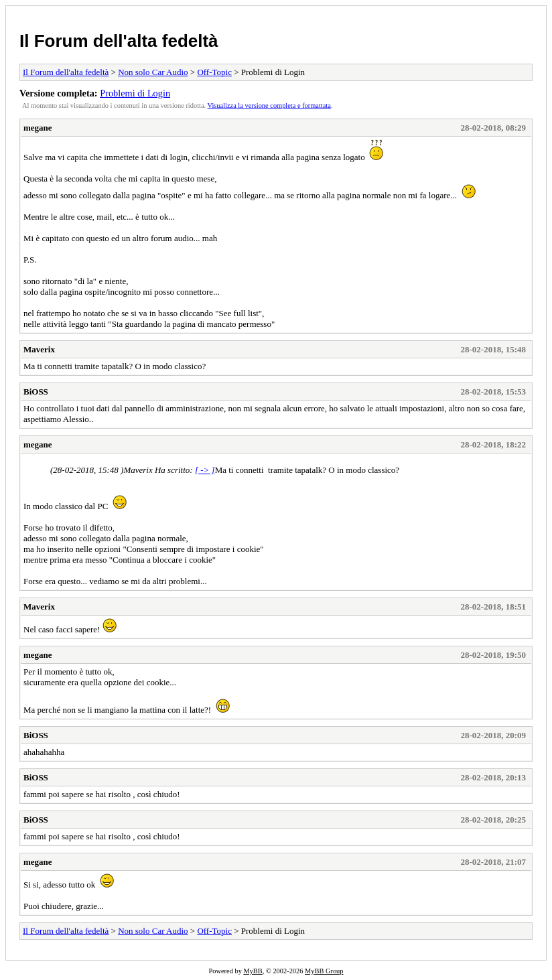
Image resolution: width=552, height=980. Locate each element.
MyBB (253, 971)
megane (38, 128)
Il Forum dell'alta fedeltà (119, 41)
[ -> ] (205, 470)
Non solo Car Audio (153, 72)
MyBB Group (324, 971)
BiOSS (36, 392)
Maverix (39, 349)
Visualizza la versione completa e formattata (269, 106)
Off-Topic (214, 72)
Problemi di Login (135, 93)
